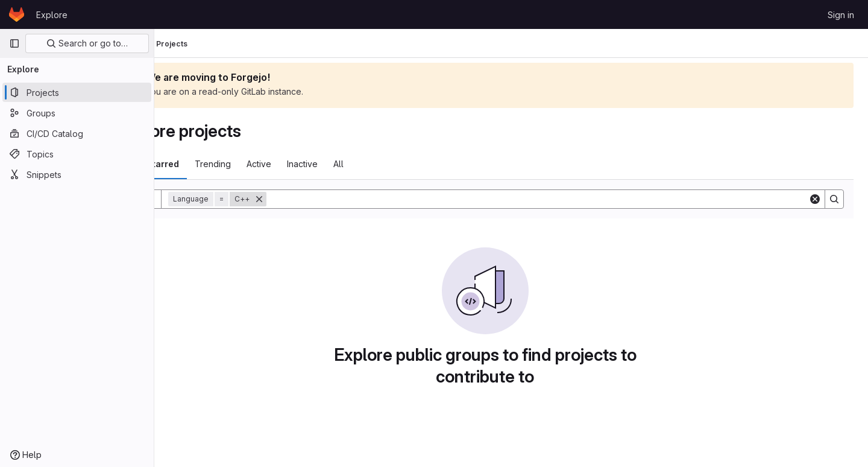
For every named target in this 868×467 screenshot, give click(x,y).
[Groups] (77, 113)
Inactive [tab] (354, 164)
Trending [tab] (265, 164)
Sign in (841, 15)
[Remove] (311, 199)
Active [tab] (311, 164)
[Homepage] (17, 14)
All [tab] (390, 164)
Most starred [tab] (204, 164)
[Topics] (77, 154)
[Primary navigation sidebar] (14, 43)
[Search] (563, 199)
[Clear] (815, 199)
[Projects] (77, 92)
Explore (52, 15)
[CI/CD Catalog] (77, 133)
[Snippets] (77, 174)
